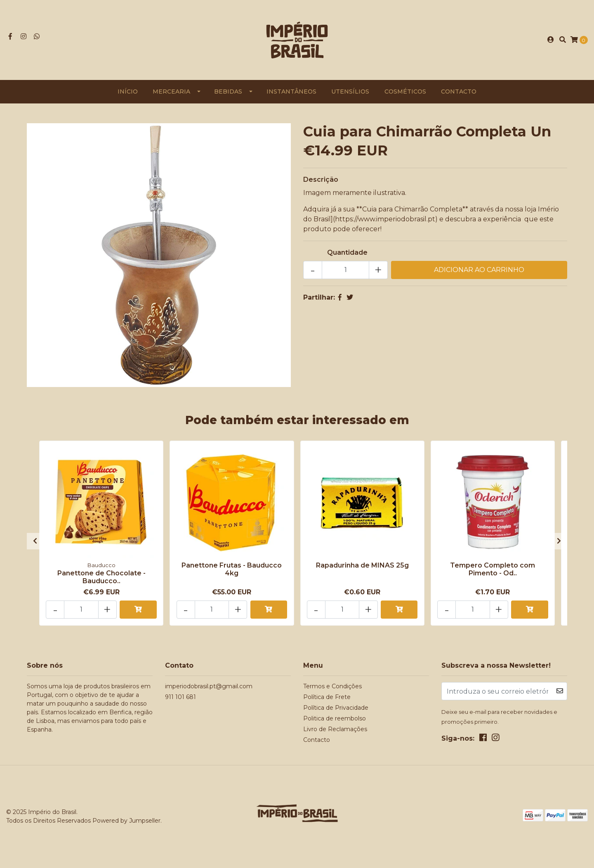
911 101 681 (180, 697)
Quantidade (347, 254)
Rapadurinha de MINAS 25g (362, 567)
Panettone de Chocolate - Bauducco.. (101, 578)
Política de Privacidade (336, 708)
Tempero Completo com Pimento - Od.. (493, 570)
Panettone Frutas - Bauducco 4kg (232, 570)
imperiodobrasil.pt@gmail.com (209, 687)
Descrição (321, 181)
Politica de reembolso (335, 719)
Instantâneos (291, 93)
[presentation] (35, 542)
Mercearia (171, 93)
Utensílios (350, 93)
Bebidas (228, 93)
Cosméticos (405, 93)
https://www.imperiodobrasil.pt (385, 221)
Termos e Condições (332, 687)
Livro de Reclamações (335, 730)
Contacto (459, 93)
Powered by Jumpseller (126, 821)
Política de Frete (327, 697)
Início (128, 93)
